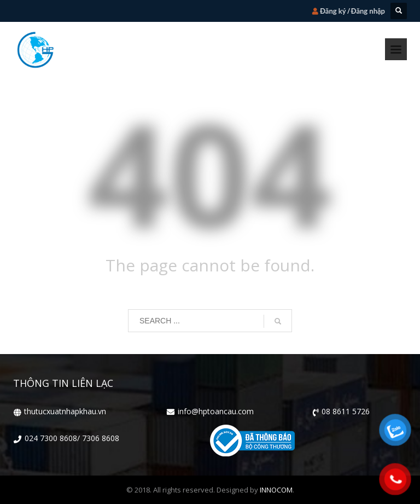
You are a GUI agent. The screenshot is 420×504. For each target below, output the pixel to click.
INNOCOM (276, 490)
